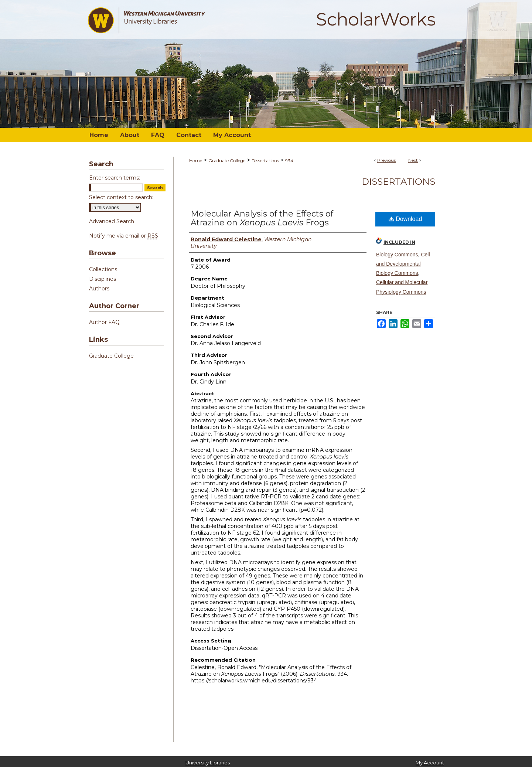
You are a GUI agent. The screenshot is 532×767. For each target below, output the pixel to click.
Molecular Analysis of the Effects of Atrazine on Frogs (262, 218)
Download (405, 219)
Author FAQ (104, 322)
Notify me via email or (124, 236)
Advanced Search (112, 221)
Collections (103, 269)
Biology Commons (397, 255)
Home (196, 161)
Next (413, 160)
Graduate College (227, 161)
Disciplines (103, 279)
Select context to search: (121, 197)
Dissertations (265, 161)
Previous (386, 160)
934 (289, 161)
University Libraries (208, 763)
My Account (430, 763)
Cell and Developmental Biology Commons (403, 264)
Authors (99, 289)
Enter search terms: (115, 178)
